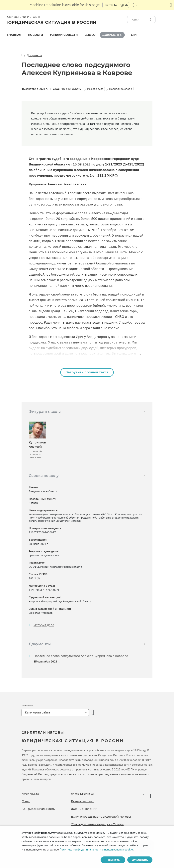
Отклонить (140, 860)
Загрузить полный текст (87, 372)
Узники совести (64, 35)
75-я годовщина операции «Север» (97, 824)
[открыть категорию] (93, 713)
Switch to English (116, 5)
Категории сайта (37, 712)
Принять (113, 860)
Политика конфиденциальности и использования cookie (96, 849)
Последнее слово (121, 89)
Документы (112, 35)
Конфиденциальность (38, 809)
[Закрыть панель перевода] (171, 5)
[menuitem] (14, 35)
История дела (44, 625)
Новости (36, 35)
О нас (26, 801)
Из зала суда (95, 89)
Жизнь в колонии (84, 809)
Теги (133, 35)
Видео (90, 35)
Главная (14, 35)
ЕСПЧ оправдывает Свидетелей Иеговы (101, 817)
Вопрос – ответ (82, 801)
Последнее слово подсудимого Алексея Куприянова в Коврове (81, 656)
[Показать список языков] (135, 5)
